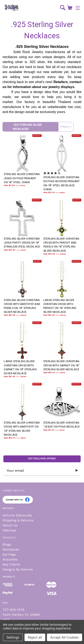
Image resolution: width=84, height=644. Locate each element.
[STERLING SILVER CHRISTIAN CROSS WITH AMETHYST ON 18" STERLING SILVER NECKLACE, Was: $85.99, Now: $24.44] (22, 402)
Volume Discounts (17, 515)
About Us (10, 525)
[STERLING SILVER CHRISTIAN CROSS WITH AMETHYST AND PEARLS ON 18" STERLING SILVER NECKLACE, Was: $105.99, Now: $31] (22, 279)
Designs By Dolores (18, 569)
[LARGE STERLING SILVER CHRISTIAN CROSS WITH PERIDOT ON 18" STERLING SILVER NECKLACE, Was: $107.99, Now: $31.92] (62, 279)
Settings (13, 637)
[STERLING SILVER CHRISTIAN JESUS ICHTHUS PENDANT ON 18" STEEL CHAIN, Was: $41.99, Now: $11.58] (22, 154)
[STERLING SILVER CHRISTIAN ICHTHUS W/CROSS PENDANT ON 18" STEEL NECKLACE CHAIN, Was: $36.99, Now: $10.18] (62, 154)
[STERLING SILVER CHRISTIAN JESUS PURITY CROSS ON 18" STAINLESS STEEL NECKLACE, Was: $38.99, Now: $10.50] (22, 218)
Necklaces (11, 549)
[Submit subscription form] (77, 471)
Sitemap (9, 530)
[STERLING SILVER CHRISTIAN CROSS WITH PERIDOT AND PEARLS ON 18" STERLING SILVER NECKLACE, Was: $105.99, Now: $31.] (62, 218)
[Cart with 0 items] (70, 7)
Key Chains (11, 564)
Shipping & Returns (18, 520)
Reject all (35, 637)
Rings (7, 544)
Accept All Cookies (65, 637)
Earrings (9, 554)
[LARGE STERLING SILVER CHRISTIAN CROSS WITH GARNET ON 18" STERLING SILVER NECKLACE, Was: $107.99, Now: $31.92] (22, 341)
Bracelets (10, 559)
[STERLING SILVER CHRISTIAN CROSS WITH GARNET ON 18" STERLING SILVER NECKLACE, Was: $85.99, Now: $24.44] (62, 341)
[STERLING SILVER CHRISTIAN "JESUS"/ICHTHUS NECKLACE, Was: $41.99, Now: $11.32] (62, 402)
